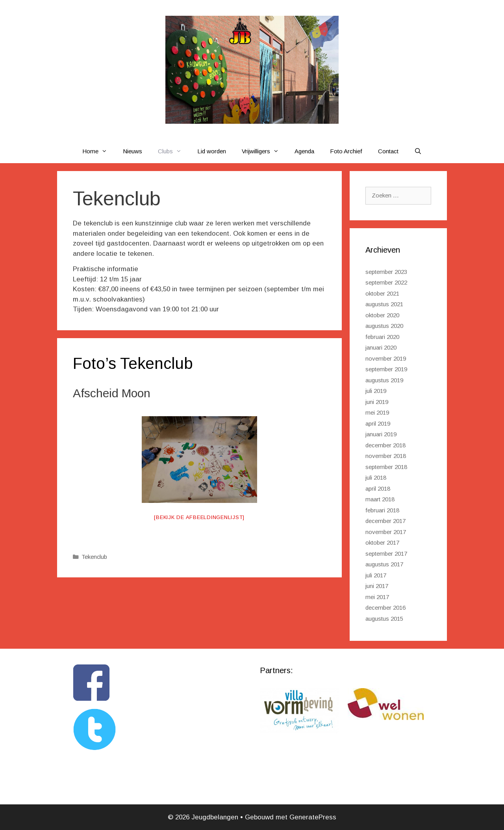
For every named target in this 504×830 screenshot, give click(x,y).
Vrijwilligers (264, 151)
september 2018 (386, 467)
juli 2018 (376, 477)
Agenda (304, 151)
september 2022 (386, 282)
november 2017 (386, 532)
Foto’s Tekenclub (133, 363)
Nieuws (132, 151)
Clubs (174, 151)
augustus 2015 (384, 619)
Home (99, 151)
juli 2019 (376, 391)
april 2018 (378, 489)
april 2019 (378, 423)
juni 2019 (377, 402)
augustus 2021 (384, 304)
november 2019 (386, 358)
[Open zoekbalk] (418, 151)
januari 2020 (381, 347)
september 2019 (386, 369)
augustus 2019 (384, 380)
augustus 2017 (384, 564)
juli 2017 (376, 575)
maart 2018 (380, 499)
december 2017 (385, 521)
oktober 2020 (382, 315)
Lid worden (212, 151)
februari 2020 (382, 337)
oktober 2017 (382, 542)
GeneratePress (313, 817)
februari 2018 (382, 510)
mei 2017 (377, 597)
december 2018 (385, 445)
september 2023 (386, 272)
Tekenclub (94, 557)
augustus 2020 (384, 326)
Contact (388, 151)
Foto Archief (346, 151)
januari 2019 (381, 434)
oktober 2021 (382, 293)
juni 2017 (377, 586)
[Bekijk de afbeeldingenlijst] (199, 517)
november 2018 (386, 456)
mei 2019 (377, 412)
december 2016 (385, 608)
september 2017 (386, 554)
